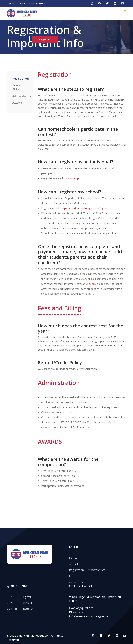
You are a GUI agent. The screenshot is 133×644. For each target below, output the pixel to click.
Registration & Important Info (62, 26)
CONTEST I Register (19, 597)
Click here (91, 284)
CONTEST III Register (20, 609)
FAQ (95, 26)
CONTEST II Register (19, 603)
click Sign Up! (72, 178)
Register (45, 39)
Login (19, 39)
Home (73, 558)
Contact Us (114, 26)
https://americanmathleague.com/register (85, 208)
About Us (24, 26)
